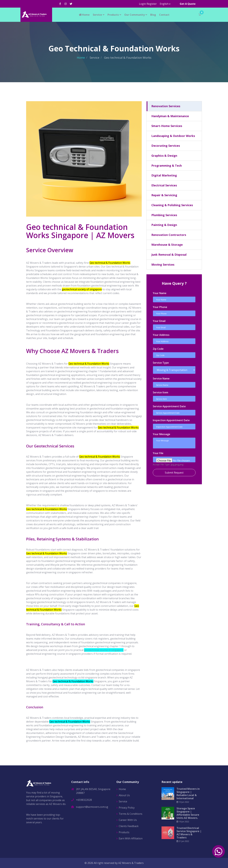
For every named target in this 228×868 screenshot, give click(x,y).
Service (97, 15)
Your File (158, 453)
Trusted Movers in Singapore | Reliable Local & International (188, 794)
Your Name (160, 293)
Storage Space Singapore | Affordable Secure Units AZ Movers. (188, 813)
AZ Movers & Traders (131, 863)
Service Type (161, 363)
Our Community (135, 15)
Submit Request (174, 473)
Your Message (161, 434)
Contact (164, 15)
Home (84, 15)
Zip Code (158, 349)
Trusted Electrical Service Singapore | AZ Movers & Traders (189, 833)
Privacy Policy (127, 808)
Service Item (160, 392)
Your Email (159, 321)
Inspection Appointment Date (171, 420)
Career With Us (128, 820)
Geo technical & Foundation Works (73, 681)
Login (142, 4)
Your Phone (160, 307)
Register (152, 4)
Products (113, 15)
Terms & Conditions (131, 814)
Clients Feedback (129, 826)
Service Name (161, 379)
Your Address (161, 335)
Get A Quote (188, 4)
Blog (153, 15)
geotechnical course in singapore (104, 650)
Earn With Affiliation (131, 838)
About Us (124, 795)
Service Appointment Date (169, 406)
